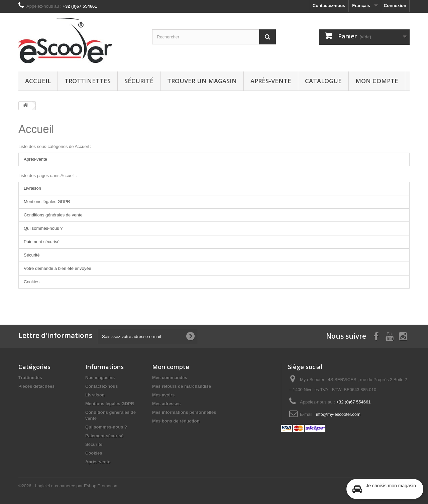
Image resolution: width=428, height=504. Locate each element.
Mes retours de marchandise (182, 386)
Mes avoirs (163, 395)
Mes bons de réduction (176, 421)
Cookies (32, 282)
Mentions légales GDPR (47, 202)
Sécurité (139, 81)
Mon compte (377, 81)
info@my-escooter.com (338, 414)
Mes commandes (170, 378)
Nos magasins (100, 378)
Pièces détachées (36, 386)
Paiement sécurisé (42, 242)
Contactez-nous (329, 6)
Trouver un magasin (202, 81)
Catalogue (323, 81)
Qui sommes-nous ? (43, 228)
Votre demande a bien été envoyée (58, 268)
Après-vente (271, 81)
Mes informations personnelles (184, 412)
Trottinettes (88, 81)
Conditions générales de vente (53, 215)
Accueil (38, 81)
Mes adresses (166, 404)
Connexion (395, 6)
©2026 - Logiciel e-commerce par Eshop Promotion (68, 486)
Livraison (32, 188)
